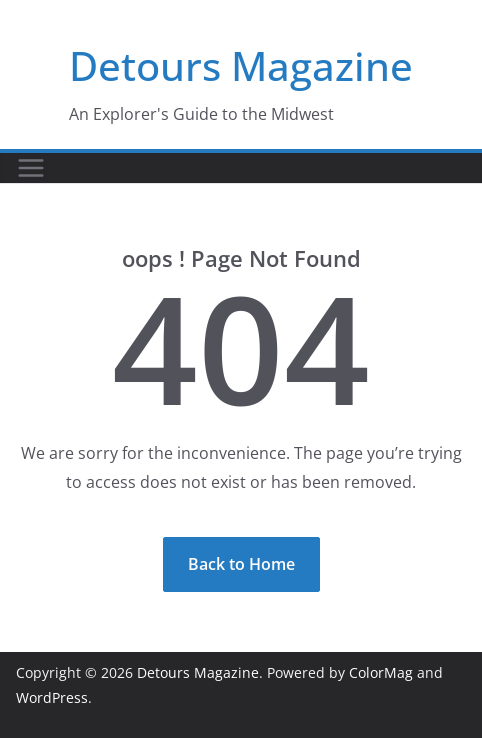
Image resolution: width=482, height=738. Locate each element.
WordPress (52, 697)
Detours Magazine (241, 65)
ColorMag (381, 672)
